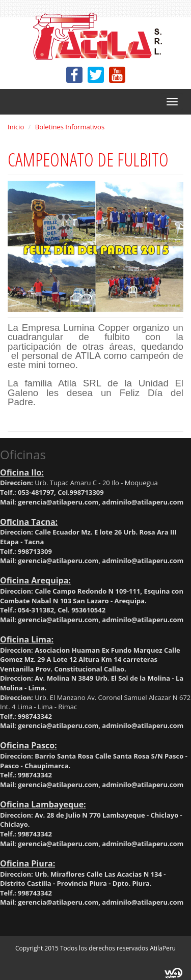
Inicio (16, 127)
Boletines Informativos (70, 127)
